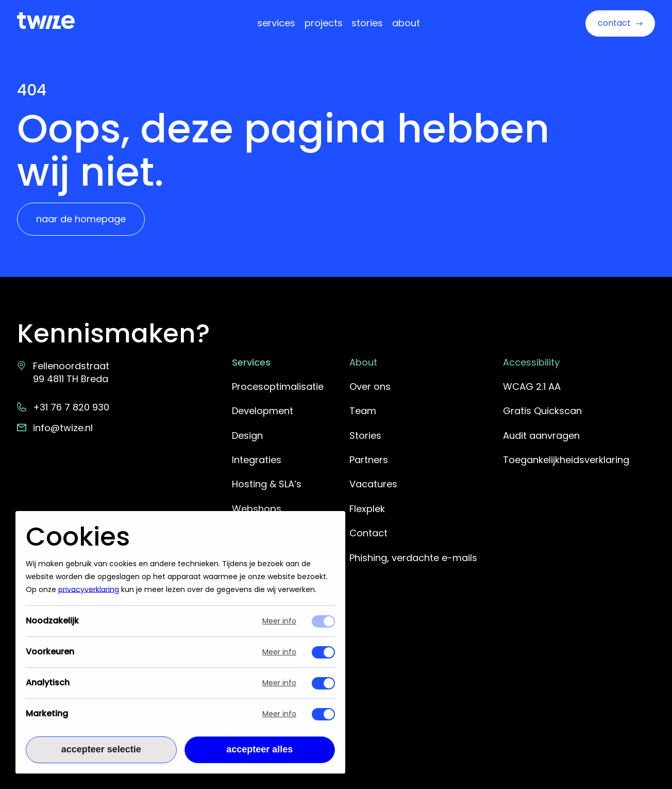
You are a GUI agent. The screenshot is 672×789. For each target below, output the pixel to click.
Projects (324, 23)
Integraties (257, 460)
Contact (614, 23)
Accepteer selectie (101, 750)
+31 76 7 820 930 (63, 407)
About (406, 23)
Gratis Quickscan (542, 411)
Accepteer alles (259, 750)
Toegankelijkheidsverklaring (566, 460)
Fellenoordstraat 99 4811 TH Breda (63, 372)
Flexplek (367, 509)
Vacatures (373, 484)
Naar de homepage (81, 219)
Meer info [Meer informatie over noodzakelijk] (279, 622)
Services (276, 23)
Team (363, 411)
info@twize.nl (55, 428)
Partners (369, 460)
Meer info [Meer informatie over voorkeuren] (279, 653)
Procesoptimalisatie (278, 387)
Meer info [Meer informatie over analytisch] (279, 684)
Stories (367, 23)
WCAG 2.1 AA (532, 387)
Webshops (257, 509)
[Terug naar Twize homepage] (46, 21)
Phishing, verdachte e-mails (413, 558)
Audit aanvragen (541, 435)
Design (247, 435)
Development (263, 411)
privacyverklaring (89, 590)
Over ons (370, 387)
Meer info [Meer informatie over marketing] (279, 714)
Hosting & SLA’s (267, 484)
